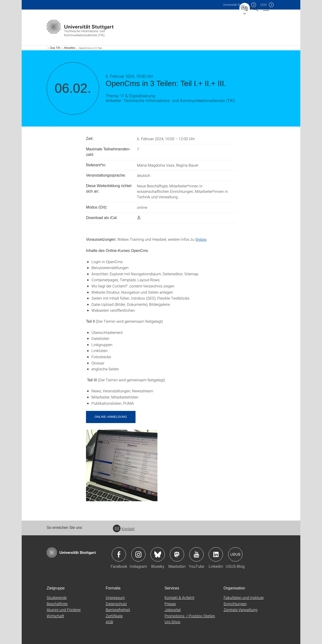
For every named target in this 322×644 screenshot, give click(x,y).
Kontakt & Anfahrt (179, 597)
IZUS (263, 5)
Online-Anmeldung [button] (111, 417)
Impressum (115, 597)
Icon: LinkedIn (216, 554)
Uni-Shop (172, 622)
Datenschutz (116, 604)
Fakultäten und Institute (244, 597)
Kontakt (124, 529)
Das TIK (55, 48)
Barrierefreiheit (118, 610)
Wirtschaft (55, 616)
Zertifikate (114, 616)
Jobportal (173, 610)
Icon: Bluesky (158, 554)
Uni (236, 5)
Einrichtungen (235, 604)
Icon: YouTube (196, 554)
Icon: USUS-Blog (235, 554)
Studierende (57, 597)
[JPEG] (122, 465)
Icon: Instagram (138, 554)
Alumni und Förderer (64, 610)
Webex (201, 239)
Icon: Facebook (119, 554)
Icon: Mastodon (177, 554)
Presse (170, 604)
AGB (109, 622)
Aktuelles (69, 48)
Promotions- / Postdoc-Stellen (190, 616)
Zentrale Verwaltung (241, 610)
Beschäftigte (57, 604)
